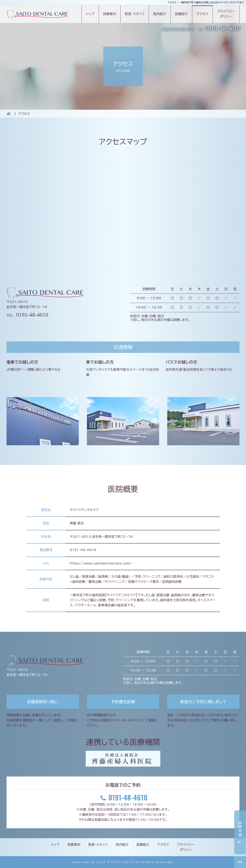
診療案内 (110, 14)
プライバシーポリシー (226, 14)
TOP (240, 862)
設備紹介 (181, 14)
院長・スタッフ (135, 14)
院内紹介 (160, 14)
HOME (8, 114)
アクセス (202, 14)
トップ (90, 14)
